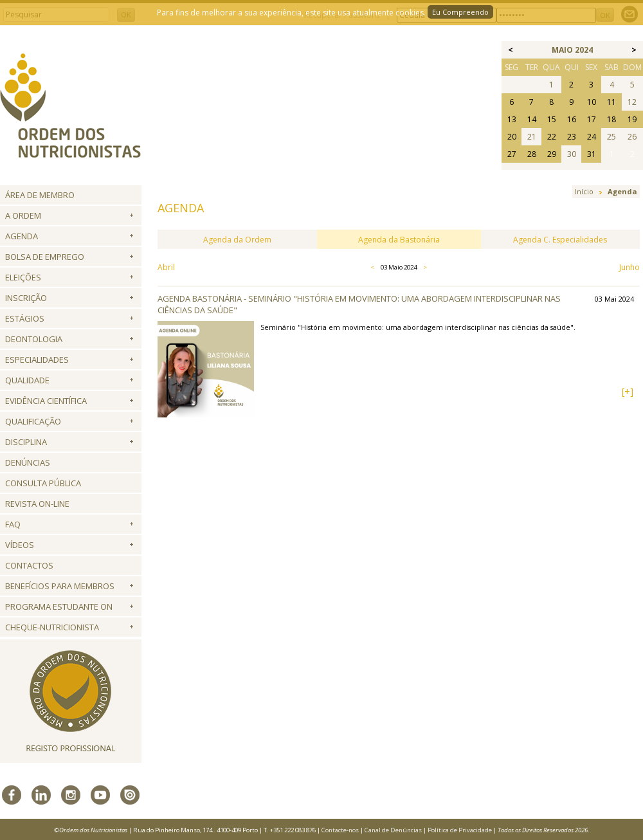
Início (584, 191)
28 (532, 154)
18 (611, 119)
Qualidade (27, 380)
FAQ (13, 524)
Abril (166, 267)
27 (512, 154)
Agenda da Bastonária (399, 240)
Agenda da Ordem (237, 240)
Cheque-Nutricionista (52, 627)
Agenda (22, 236)
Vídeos (20, 545)
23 (572, 137)
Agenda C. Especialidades (560, 240)
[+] (628, 391)
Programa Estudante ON (59, 607)
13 (512, 119)
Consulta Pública (43, 483)
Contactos (29, 565)
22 (552, 137)
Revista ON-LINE (37, 504)
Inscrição (26, 298)
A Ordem (23, 215)
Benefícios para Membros (60, 586)
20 (512, 137)
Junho (629, 267)
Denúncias (28, 462)
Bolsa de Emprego (45, 257)
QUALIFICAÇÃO (33, 421)
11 (611, 102)
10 (592, 102)
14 (532, 119)
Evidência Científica (46, 401)
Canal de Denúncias (393, 830)
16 (572, 119)
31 (592, 154)
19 (632, 119)
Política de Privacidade (460, 830)
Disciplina (26, 442)
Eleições (23, 277)
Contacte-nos (340, 830)
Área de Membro (40, 195)
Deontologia (34, 339)
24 (592, 137)
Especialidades (37, 360)
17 (592, 119)
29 (552, 154)
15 (552, 119)
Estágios (25, 318)
